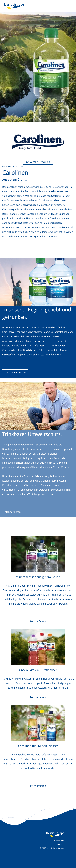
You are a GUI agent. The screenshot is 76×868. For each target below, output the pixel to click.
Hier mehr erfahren (15, 372)
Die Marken (7, 166)
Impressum (59, 844)
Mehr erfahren (13, 512)
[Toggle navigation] (64, 6)
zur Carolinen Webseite (38, 162)
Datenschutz (59, 841)
